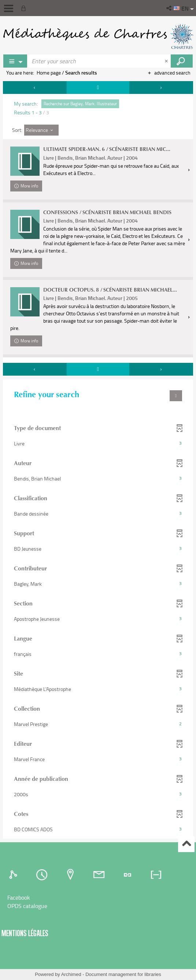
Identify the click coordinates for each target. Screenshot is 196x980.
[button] (169, 8)
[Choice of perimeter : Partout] (15, 61)
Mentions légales (25, 933)
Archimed (71, 974)
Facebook (19, 897)
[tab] (14, 875)
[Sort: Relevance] (41, 130)
